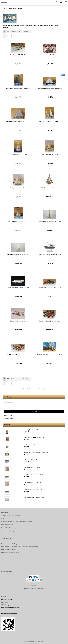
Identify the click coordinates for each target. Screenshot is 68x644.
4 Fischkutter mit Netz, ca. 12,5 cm (18, 321)
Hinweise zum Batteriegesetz (9, 531)
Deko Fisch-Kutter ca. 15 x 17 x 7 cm (50, 121)
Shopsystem (28, 642)
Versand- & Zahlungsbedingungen (10, 528)
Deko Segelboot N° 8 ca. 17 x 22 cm (18, 221)
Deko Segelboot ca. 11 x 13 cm (18, 155)
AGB (3, 518)
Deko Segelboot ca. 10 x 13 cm (50, 155)
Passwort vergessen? (10, 418)
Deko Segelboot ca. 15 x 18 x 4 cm (18, 188)
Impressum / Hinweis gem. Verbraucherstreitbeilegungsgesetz (18, 522)
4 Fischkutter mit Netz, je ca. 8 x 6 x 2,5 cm (50, 288)
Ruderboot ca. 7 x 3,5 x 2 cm (50, 55)
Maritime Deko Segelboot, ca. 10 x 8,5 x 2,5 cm (50, 89)
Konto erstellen (8, 416)
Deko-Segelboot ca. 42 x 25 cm (50, 188)
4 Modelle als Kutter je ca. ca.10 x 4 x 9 (18, 354)
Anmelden (34, 411)
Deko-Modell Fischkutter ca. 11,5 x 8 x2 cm (18, 88)
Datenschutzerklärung (7, 525)
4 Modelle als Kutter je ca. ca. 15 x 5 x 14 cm (50, 354)
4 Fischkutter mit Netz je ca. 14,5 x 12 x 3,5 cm (50, 322)
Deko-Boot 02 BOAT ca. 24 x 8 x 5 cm (18, 288)
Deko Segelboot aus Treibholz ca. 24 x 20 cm (18, 121)
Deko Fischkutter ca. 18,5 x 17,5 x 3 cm (50, 254)
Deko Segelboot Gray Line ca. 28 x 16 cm (18, 254)
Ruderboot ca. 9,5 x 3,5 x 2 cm (18, 55)
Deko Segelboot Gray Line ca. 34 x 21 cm (50, 221)
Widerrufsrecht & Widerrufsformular (11, 515)
